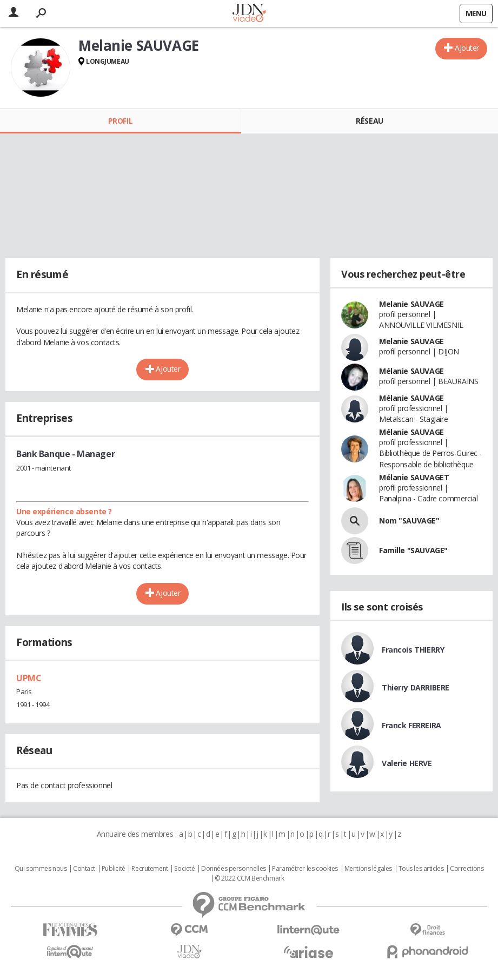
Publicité (114, 869)
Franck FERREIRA (411, 725)
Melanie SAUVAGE (411, 304)
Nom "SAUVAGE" (409, 521)
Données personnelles (234, 869)
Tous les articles (421, 869)
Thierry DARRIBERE (416, 687)
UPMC (29, 678)
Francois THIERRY (413, 650)
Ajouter (467, 48)
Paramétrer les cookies (305, 869)
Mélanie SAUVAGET (414, 477)
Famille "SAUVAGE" (413, 550)
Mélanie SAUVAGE (411, 371)
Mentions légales (368, 869)
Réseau (369, 121)
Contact (84, 869)
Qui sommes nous (41, 869)
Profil (120, 121)
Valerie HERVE (407, 763)
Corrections (467, 869)
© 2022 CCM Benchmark (250, 878)
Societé (184, 869)
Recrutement (150, 869)
